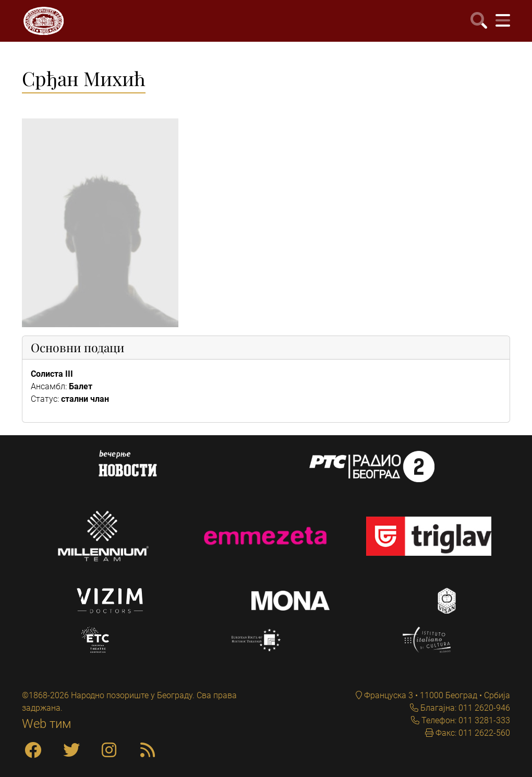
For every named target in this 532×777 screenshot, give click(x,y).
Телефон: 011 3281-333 (465, 720)
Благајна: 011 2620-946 (464, 708)
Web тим (47, 724)
